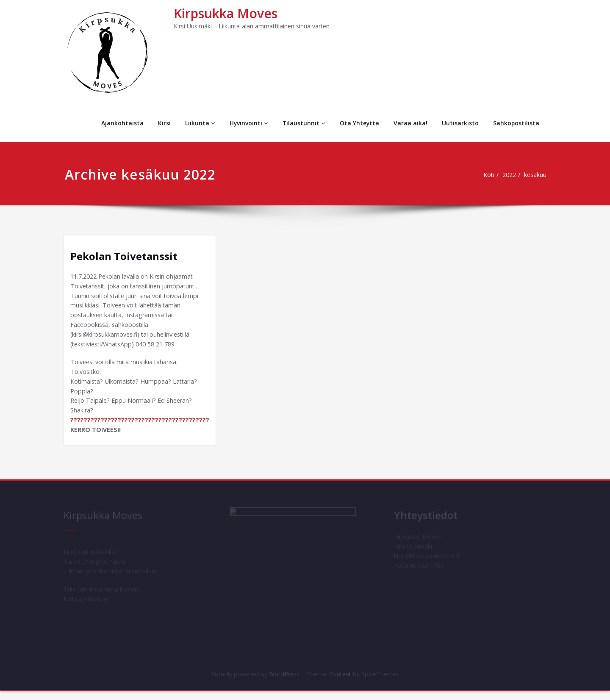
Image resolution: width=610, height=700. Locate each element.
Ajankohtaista (121, 123)
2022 (510, 175)
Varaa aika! (410, 123)
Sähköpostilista (516, 123)
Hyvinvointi (247, 123)
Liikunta (198, 123)
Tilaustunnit (303, 123)
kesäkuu (538, 175)
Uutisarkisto (460, 123)
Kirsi (163, 123)
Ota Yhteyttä (359, 123)
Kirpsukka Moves (226, 13)
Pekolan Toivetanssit (124, 256)
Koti (488, 175)
